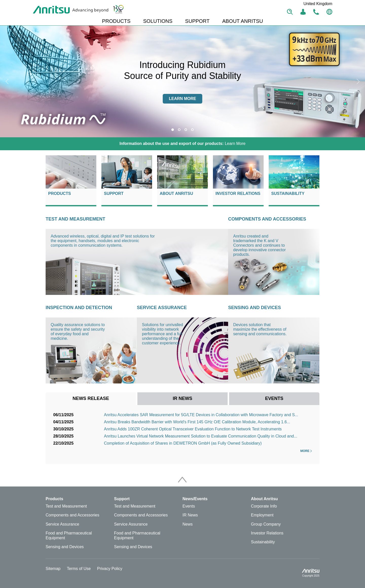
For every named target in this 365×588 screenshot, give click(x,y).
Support (114, 194)
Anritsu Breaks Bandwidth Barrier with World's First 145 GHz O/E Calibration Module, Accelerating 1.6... (197, 422)
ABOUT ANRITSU (243, 21)
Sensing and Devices (254, 308)
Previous (8, 81)
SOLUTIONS (158, 21)
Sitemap (53, 569)
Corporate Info (264, 506)
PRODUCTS (116, 21)
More (306, 451)
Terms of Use (79, 569)
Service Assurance (162, 308)
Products (60, 194)
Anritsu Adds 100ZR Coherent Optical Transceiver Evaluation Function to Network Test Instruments (193, 429)
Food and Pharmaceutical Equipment (69, 535)
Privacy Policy (110, 569)
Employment (262, 515)
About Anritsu (176, 194)
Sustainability (288, 194)
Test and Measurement (75, 219)
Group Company (266, 524)
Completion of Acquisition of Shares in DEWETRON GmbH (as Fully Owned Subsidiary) (183, 443)
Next (357, 81)
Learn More (183, 144)
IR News (190, 515)
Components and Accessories (267, 219)
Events (189, 506)
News (188, 524)
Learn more (182, 99)
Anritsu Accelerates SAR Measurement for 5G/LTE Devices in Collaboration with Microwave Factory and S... (201, 415)
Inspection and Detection (79, 308)
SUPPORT (197, 21)
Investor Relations (238, 194)
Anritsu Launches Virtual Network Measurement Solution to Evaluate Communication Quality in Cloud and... (201, 436)
